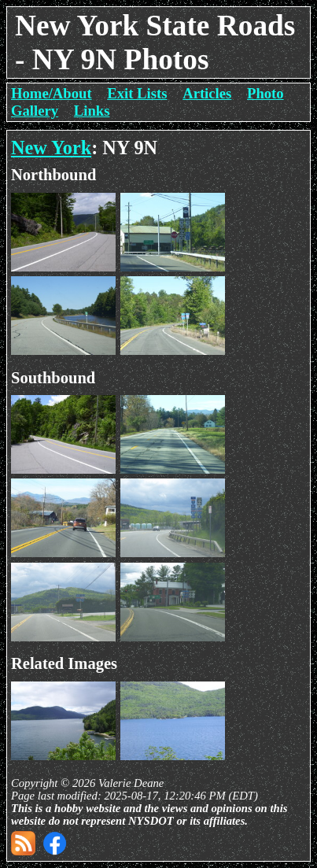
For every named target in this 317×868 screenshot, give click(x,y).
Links (92, 111)
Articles (207, 93)
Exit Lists (137, 93)
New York (51, 148)
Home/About (52, 93)
